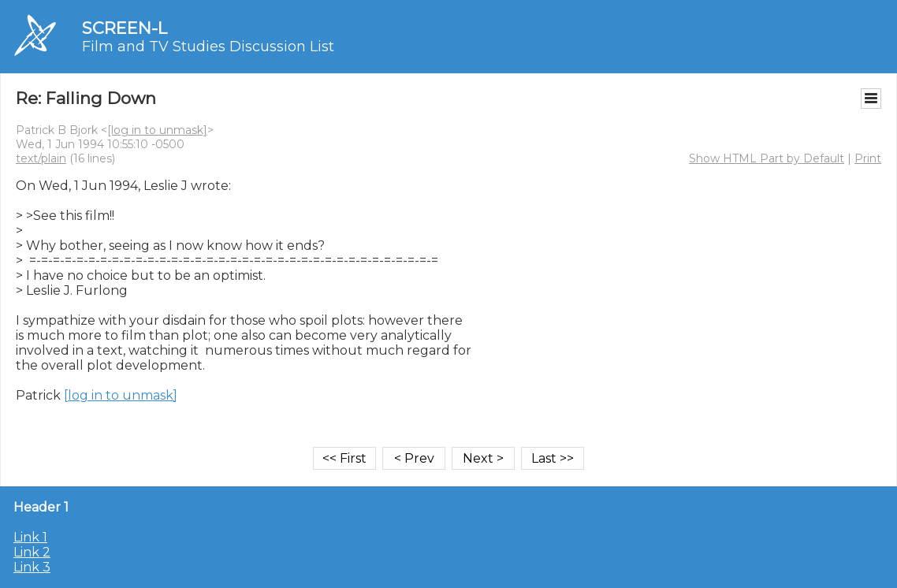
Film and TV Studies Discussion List (208, 47)
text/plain (41, 158)
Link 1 (30, 537)
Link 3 (32, 567)
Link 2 (32, 552)
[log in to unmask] (157, 130)
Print (868, 158)
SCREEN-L (125, 28)
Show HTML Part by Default (767, 158)
